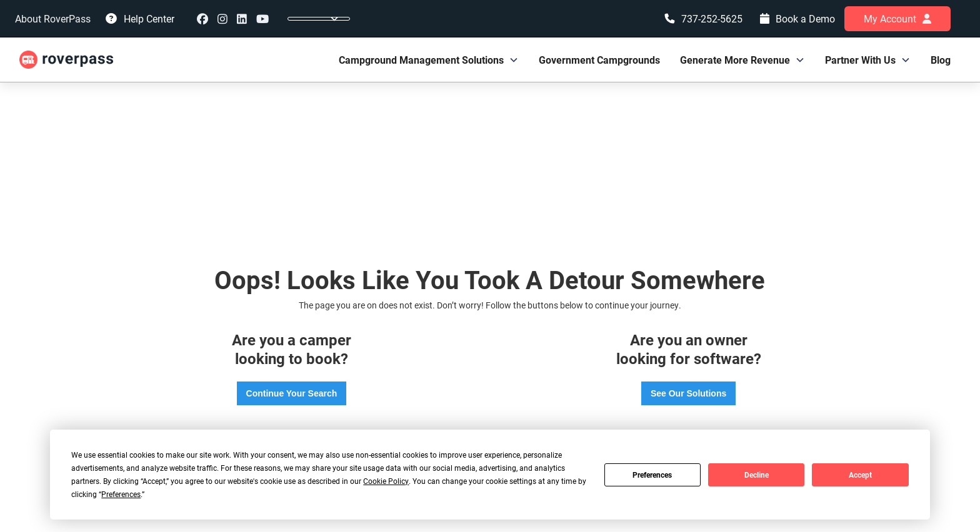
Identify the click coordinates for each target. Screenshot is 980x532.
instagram (222, 19)
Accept (860, 475)
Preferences (652, 475)
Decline (757, 475)
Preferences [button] (121, 494)
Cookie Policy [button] (386, 481)
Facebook (202, 19)
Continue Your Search (292, 393)
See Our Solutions (688, 393)
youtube (262, 19)
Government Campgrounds (599, 60)
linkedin (242, 19)
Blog (941, 60)
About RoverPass (53, 18)
